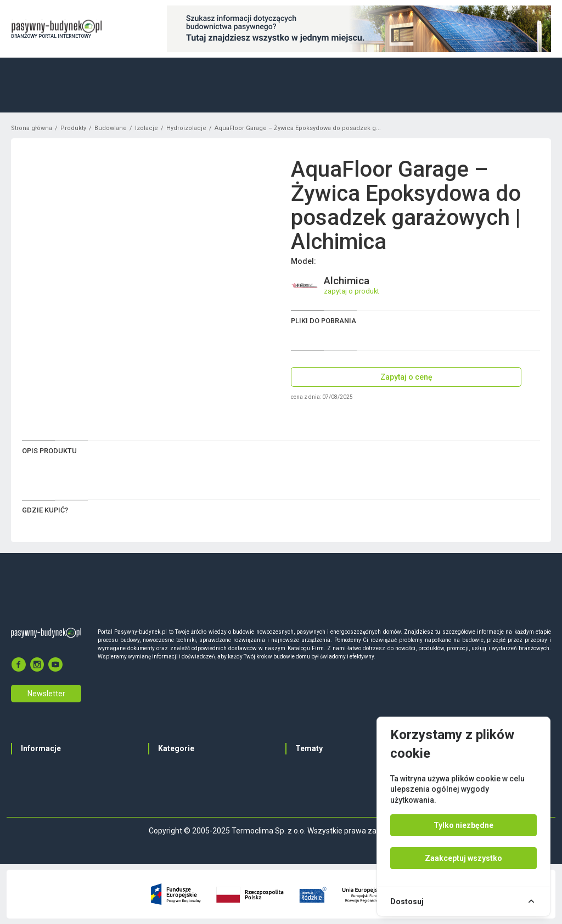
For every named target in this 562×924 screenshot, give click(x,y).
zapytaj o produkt (352, 291)
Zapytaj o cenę (406, 377)
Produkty (73, 128)
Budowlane (111, 128)
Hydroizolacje (186, 128)
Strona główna (32, 128)
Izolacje (147, 128)
